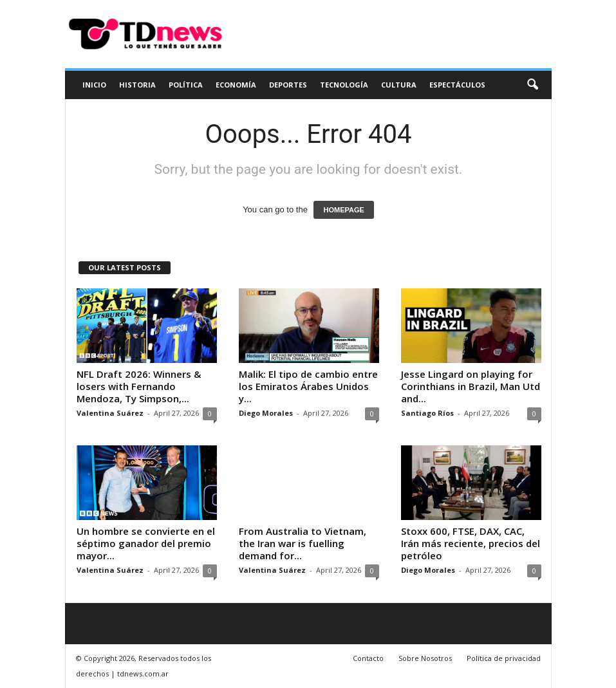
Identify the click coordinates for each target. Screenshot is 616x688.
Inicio (94, 85)
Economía (236, 85)
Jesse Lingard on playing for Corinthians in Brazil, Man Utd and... (471, 386)
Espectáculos (457, 85)
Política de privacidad (504, 658)
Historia (137, 85)
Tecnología (344, 85)
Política (186, 85)
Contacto (368, 658)
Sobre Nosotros (425, 658)
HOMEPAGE (343, 210)
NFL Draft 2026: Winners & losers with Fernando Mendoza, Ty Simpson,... (139, 386)
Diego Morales (266, 413)
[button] (532, 85)
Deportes (288, 85)
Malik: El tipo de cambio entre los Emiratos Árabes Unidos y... (308, 386)
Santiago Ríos (427, 413)
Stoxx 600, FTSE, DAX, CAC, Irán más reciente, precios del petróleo (471, 543)
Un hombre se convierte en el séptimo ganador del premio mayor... (146, 543)
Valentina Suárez (110, 413)
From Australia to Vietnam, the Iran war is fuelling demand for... (303, 543)
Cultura (399, 85)
